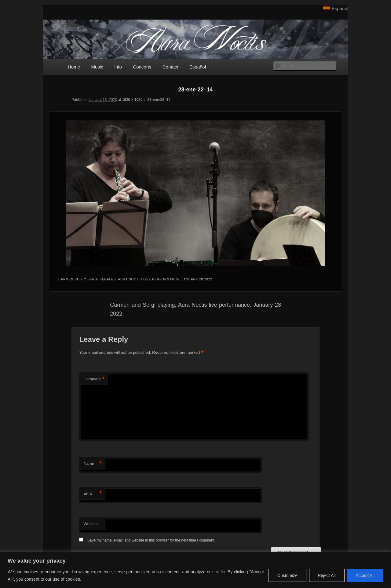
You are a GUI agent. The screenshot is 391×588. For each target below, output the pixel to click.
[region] (195, 570)
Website (91, 524)
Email (93, 494)
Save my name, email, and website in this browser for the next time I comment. (151, 540)
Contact (170, 67)
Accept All (365, 575)
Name (93, 464)
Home (74, 67)
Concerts (142, 67)
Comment (94, 379)
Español (340, 8)
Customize (287, 575)
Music (97, 67)
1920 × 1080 (132, 100)
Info (118, 67)
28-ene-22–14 (159, 100)
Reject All (327, 575)
